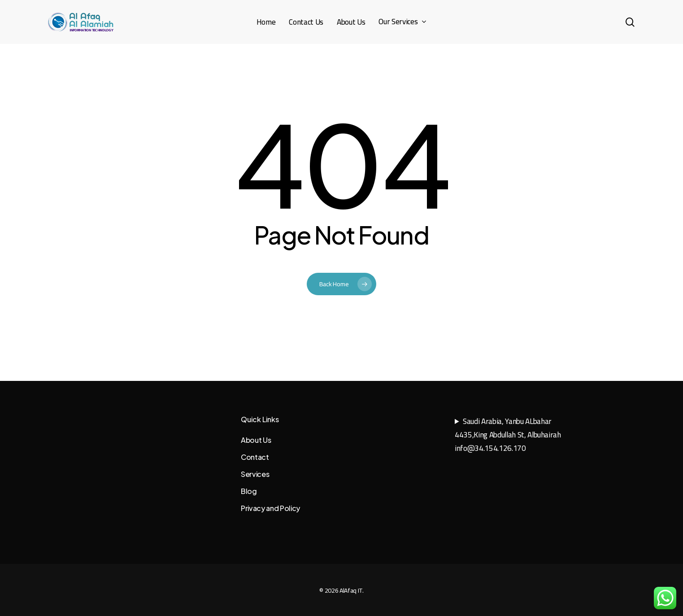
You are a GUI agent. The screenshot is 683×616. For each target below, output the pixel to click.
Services (255, 474)
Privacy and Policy (270, 508)
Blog (249, 491)
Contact (255, 457)
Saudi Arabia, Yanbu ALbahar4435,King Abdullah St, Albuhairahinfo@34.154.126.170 (508, 435)
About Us (256, 440)
